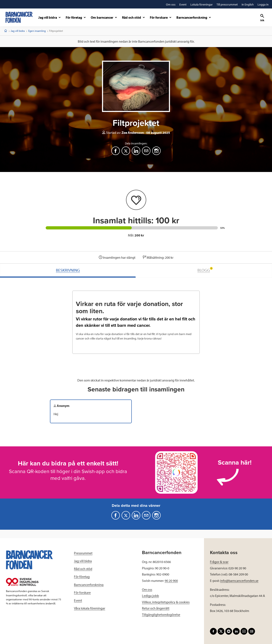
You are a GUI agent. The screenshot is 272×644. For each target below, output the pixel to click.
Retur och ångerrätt (156, 608)
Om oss (147, 590)
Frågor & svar (219, 562)
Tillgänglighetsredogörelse (161, 615)
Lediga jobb (150, 596)
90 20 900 (171, 581)
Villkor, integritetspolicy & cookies (166, 602)
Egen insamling (37, 31)
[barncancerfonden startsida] (19, 17)
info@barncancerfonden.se (239, 581)
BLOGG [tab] (205, 270)
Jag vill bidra (18, 31)
